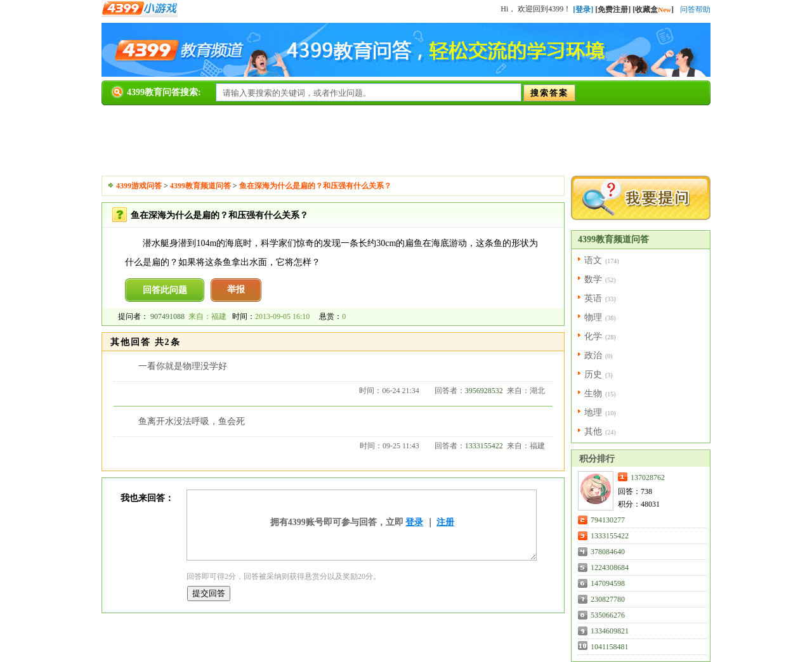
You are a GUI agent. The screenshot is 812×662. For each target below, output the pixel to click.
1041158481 (610, 647)
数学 (593, 279)
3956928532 (484, 391)
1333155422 (484, 446)
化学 (593, 336)
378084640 (608, 552)
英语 (593, 298)
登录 (414, 522)
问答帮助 (695, 10)
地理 (593, 412)
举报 (236, 289)
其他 (593, 432)
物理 (593, 317)
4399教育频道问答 (200, 186)
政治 (593, 355)
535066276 (608, 615)
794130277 (608, 520)
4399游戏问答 (139, 186)
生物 (593, 393)
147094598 (608, 583)
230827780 (608, 599)
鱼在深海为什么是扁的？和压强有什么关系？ (315, 186)
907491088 (167, 316)
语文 (593, 260)
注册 (445, 522)
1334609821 (610, 631)
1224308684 (610, 568)
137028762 (648, 477)
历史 (593, 374)
